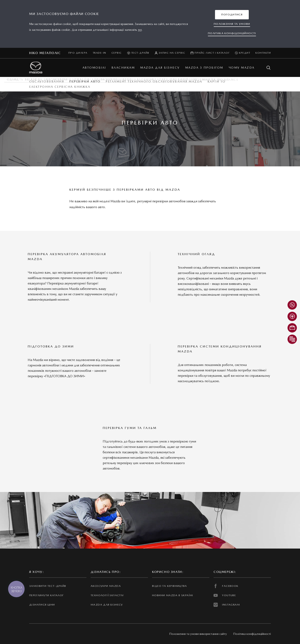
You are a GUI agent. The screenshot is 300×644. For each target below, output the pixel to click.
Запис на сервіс (170, 53)
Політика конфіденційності (252, 634)
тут (140, 30)
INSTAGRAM (227, 605)
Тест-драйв (138, 53)
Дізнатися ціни (42, 605)
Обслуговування (47, 82)
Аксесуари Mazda (106, 586)
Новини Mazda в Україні (173, 595)
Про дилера (78, 53)
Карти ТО (217, 82)
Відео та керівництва (170, 586)
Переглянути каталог (46, 595)
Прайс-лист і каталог (210, 53)
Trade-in (99, 53)
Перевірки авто (85, 82)
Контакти (263, 53)
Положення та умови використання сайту (198, 634)
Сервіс (117, 53)
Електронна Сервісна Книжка (60, 87)
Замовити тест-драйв (48, 586)
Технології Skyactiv (107, 595)
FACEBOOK (226, 586)
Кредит (242, 53)
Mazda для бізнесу (107, 605)
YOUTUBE (225, 595)
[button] (232, 15)
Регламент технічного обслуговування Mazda (154, 82)
